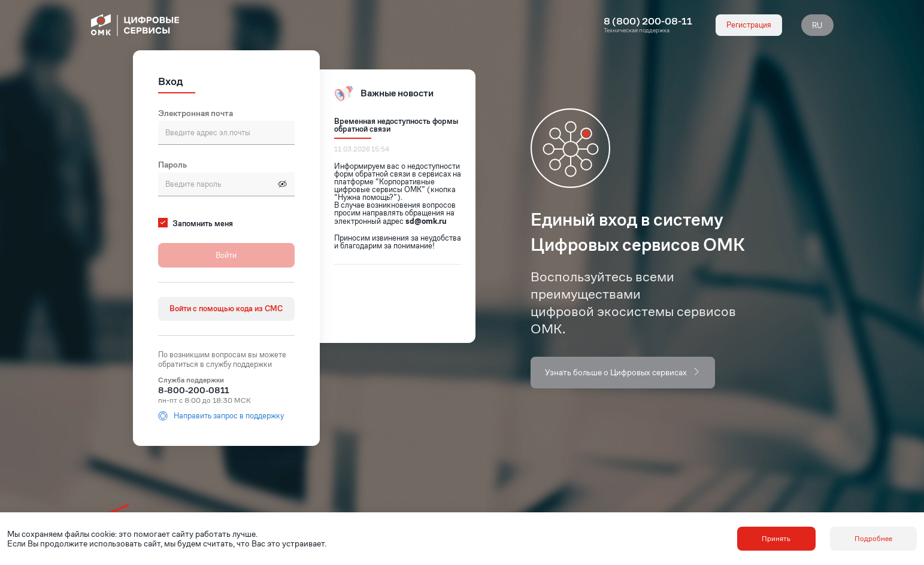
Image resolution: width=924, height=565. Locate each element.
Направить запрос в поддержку (221, 416)
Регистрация (749, 25)
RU (817, 25)
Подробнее (873, 538)
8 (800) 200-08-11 (648, 22)
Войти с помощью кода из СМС (226, 309)
